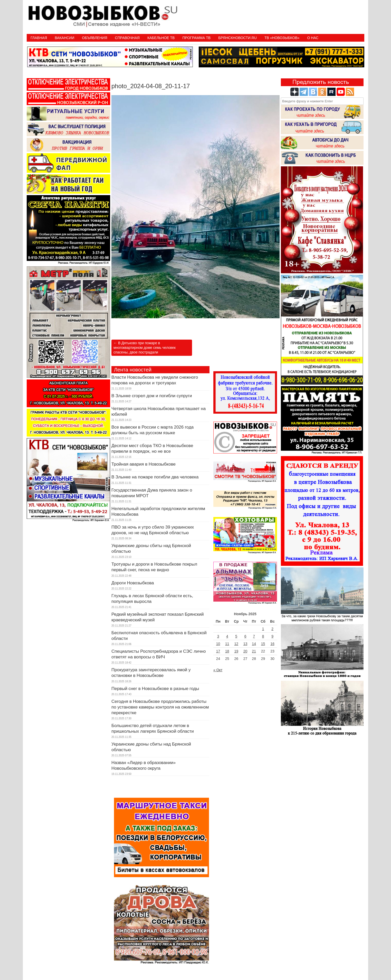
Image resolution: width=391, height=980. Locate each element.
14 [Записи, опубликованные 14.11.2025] (254, 644)
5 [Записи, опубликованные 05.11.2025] (236, 636)
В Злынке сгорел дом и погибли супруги (152, 396)
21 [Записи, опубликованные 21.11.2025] (254, 651)
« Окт (218, 670)
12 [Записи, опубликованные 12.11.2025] (236, 644)
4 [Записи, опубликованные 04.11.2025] (227, 636)
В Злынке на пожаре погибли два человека (155, 477)
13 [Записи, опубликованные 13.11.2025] (245, 644)
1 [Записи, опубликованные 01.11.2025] (263, 629)
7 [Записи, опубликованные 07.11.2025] (254, 636)
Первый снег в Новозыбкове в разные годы (155, 689)
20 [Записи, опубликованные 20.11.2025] (245, 651)
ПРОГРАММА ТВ (196, 38)
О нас (313, 38)
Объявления (94, 38)
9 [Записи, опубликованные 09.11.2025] (272, 636)
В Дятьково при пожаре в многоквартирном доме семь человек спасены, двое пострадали (145, 348)
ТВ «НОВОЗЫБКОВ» (282, 38)
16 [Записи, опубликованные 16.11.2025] (272, 644)
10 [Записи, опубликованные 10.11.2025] (218, 644)
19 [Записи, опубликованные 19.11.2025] (236, 651)
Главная (39, 38)
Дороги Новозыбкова (133, 583)
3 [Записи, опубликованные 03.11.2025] (218, 636)
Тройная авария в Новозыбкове (144, 464)
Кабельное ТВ (161, 38)
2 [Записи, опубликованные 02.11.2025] (272, 629)
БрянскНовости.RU (237, 38)
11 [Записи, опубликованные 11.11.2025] (227, 644)
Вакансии (64, 38)
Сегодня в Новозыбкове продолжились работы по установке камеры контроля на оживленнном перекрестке (160, 707)
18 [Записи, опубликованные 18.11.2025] (227, 651)
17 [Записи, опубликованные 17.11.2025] (218, 651)
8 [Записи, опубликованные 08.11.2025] (263, 636)
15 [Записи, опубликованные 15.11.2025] (263, 644)
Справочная (127, 38)
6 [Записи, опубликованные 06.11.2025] (245, 636)
